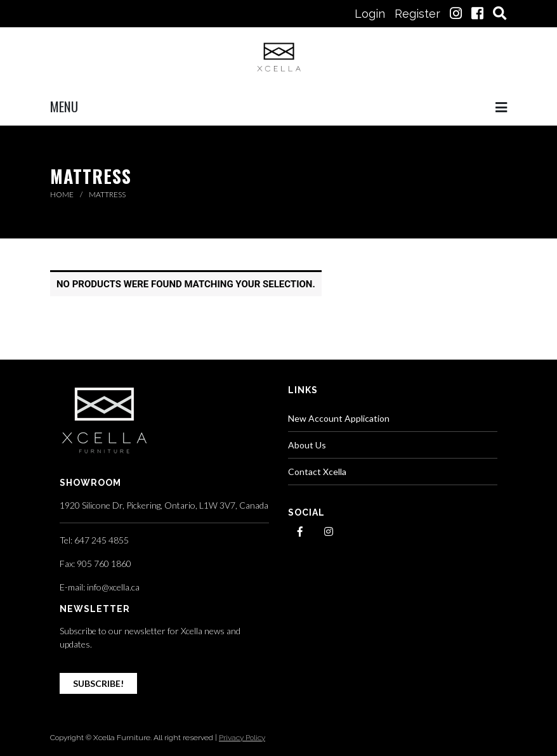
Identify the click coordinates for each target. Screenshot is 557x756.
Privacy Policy (242, 738)
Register (417, 14)
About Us (307, 445)
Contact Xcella (317, 472)
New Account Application (339, 418)
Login (370, 14)
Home (62, 194)
